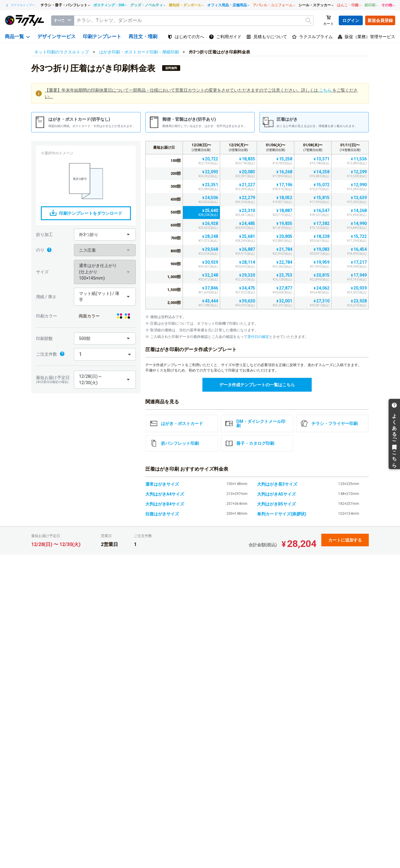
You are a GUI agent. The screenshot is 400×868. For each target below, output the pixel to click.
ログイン (351, 20)
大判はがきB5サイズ (276, 504)
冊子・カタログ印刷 (250, 443)
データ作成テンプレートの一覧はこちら (257, 385)
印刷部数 (44, 338)
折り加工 (44, 235)
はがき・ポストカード (177, 423)
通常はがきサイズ (162, 484)
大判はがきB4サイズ (165, 504)
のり (44, 250)
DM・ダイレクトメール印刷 (255, 423)
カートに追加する (345, 540)
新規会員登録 (380, 20)
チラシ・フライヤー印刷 (329, 423)
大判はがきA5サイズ (276, 494)
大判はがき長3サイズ (277, 484)
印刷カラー (47, 316)
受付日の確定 (258, 337)
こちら (325, 90)
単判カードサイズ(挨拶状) (282, 514)
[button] (105, 235)
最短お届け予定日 (53, 379)
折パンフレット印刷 (174, 443)
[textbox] (194, 21)
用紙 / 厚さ (46, 297)
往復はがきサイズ (162, 514)
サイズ (42, 272)
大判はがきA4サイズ (165, 494)
